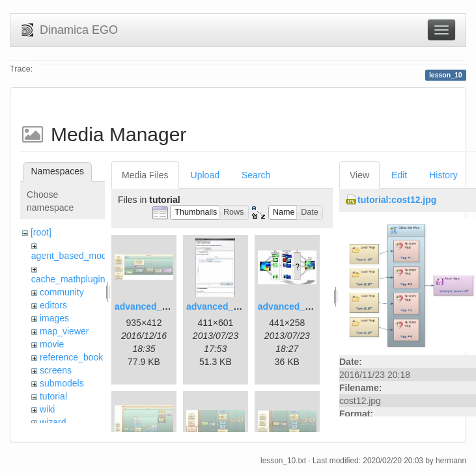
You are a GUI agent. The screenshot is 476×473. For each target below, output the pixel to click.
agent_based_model (73, 256)
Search (256, 175)
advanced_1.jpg (149, 306)
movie (52, 344)
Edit (399, 175)
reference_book (71, 357)
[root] (41, 232)
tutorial (53, 396)
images (54, 318)
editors (53, 305)
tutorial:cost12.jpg (397, 200)
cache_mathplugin (68, 279)
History (443, 175)
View (359, 175)
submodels (62, 383)
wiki (47, 409)
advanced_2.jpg (220, 306)
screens (56, 370)
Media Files (145, 175)
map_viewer (64, 331)
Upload (205, 175)
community (62, 292)
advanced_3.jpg (292, 306)
